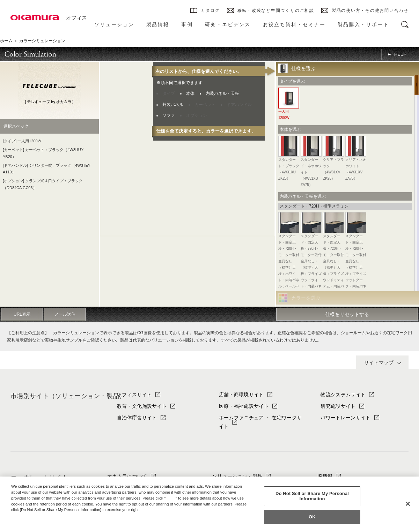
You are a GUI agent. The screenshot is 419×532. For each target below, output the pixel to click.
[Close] (408, 504)
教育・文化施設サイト (142, 406)
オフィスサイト (134, 395)
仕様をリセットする (347, 314)
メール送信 (65, 314)
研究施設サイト (338, 406)
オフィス (76, 18)
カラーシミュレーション (42, 41)
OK (312, 517)
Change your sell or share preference (47, 522)
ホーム (6, 41)
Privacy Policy (26, 516)
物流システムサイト (343, 395)
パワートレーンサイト (346, 418)
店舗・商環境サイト (241, 395)
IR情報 (325, 476)
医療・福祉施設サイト (244, 406)
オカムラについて (127, 476)
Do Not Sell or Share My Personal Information (312, 496)
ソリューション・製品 (237, 476)
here (171, 498)
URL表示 (22, 314)
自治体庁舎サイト (137, 418)
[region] (209, 504)
